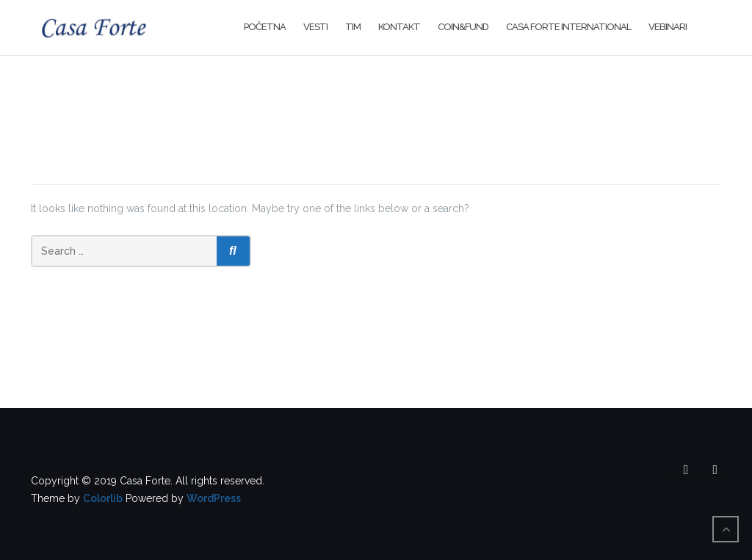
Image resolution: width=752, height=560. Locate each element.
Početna (265, 27)
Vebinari (668, 27)
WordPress (214, 498)
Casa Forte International (568, 27)
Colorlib (103, 498)
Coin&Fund (463, 27)
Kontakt (399, 27)
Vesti (315, 27)
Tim (353, 27)
